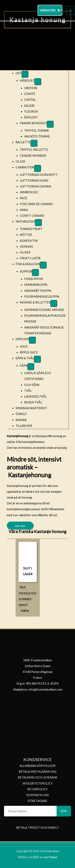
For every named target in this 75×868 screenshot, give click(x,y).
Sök (64, 811)
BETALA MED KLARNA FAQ (38, 772)
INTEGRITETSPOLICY (37, 783)
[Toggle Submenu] (25, 74)
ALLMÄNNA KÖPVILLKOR (37, 766)
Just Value (50, 857)
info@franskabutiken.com (45, 689)
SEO (36, 857)
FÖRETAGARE (37, 801)
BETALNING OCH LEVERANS (37, 777)
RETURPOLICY (37, 789)
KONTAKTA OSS (38, 795)
